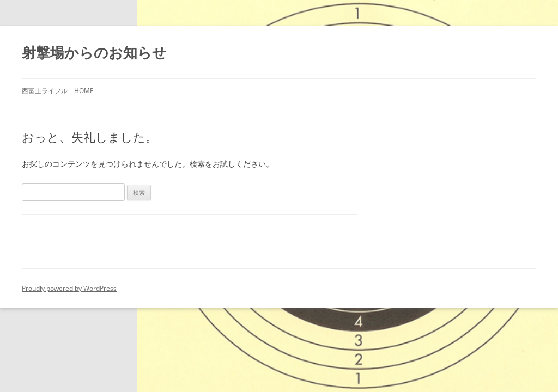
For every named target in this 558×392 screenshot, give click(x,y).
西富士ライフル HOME (58, 91)
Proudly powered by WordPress (69, 288)
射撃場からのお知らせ (94, 52)
